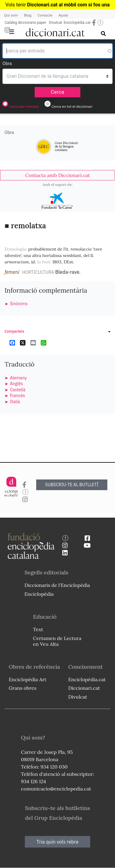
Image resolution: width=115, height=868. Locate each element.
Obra (7, 63)
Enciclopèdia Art (27, 679)
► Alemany (16, 378)
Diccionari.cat (84, 688)
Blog (28, 15)
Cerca (58, 92)
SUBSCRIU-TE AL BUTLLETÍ (72, 485)
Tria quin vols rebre (57, 842)
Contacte (45, 15)
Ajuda (63, 15)
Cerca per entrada (24, 106)
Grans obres (22, 688)
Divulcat (56, 23)
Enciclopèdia (39, 594)
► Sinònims (16, 304)
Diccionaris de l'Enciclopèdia (57, 585)
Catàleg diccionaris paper (25, 23)
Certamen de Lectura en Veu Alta (57, 641)
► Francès (15, 396)
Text (38, 629)
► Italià (12, 402)
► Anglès (14, 384)
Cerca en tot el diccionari (72, 106)
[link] (57, 175)
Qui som (11, 15)
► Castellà (15, 390)
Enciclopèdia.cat (77, 23)
